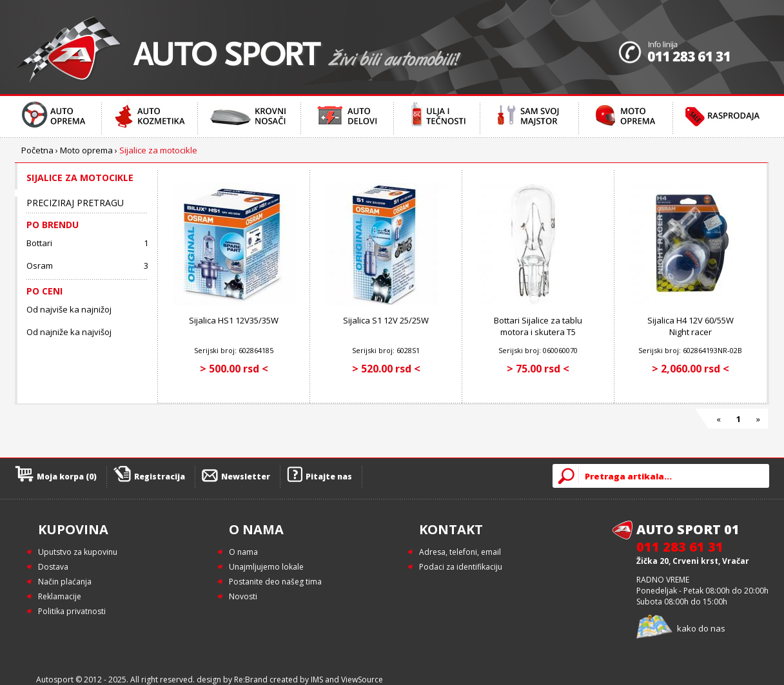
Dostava (53, 567)
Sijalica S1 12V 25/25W (386, 320)
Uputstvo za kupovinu (78, 552)
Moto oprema (86, 150)
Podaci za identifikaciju (461, 567)
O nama (243, 552)
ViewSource (362, 680)
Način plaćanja (65, 582)
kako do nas (701, 628)
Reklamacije (60, 596)
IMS (317, 680)
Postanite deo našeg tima (275, 582)
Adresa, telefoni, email (460, 552)
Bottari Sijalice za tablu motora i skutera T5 (538, 326)
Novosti (243, 596)
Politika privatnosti (72, 611)
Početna (37, 150)
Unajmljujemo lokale (266, 567)
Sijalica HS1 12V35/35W (234, 320)
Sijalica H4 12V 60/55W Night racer (691, 326)
